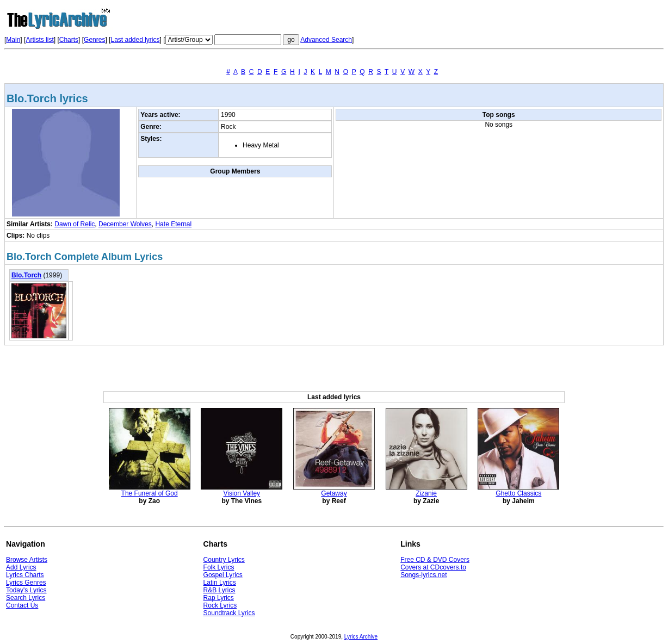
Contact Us (22, 605)
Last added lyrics (135, 40)
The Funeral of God (150, 493)
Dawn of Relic (75, 224)
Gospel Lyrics (223, 575)
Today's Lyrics (26, 590)
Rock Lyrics (220, 605)
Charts (69, 40)
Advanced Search (326, 40)
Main (13, 40)
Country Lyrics (224, 560)
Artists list (39, 40)
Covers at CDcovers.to (433, 567)
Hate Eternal (173, 224)
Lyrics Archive (361, 637)
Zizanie (426, 493)
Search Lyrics (26, 598)
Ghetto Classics (518, 493)
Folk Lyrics (219, 567)
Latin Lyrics (220, 583)
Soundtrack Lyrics (229, 613)
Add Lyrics (21, 567)
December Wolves (125, 224)
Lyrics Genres (26, 583)
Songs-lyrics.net (423, 575)
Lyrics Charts (25, 575)
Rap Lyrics (219, 598)
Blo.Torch (26, 275)
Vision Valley (242, 493)
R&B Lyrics (219, 590)
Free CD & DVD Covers (435, 560)
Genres (94, 40)
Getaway (334, 493)
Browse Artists (27, 560)
